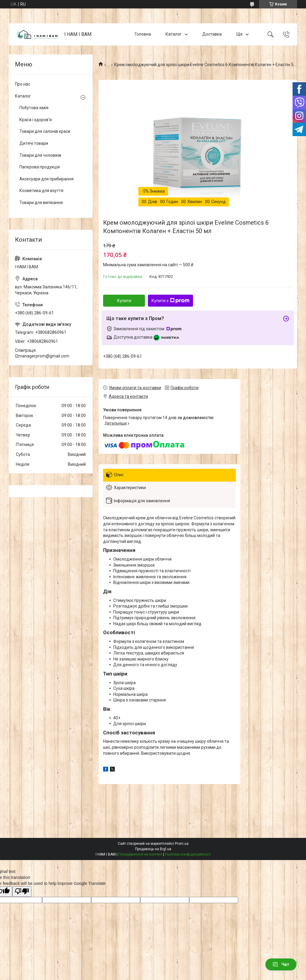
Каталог (174, 34)
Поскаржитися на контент (140, 854)
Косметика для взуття (41, 191)
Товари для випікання (41, 203)
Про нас (23, 84)
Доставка (212, 34)
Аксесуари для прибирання (46, 179)
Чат (281, 964)
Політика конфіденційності (188, 854)
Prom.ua (182, 844)
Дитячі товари (34, 143)
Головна (143, 34)
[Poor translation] (22, 892)
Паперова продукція (40, 167)
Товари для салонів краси (45, 131)
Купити (124, 301)
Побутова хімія (34, 108)
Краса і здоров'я (36, 120)
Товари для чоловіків (40, 155)
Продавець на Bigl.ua (153, 849)
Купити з (170, 301)
